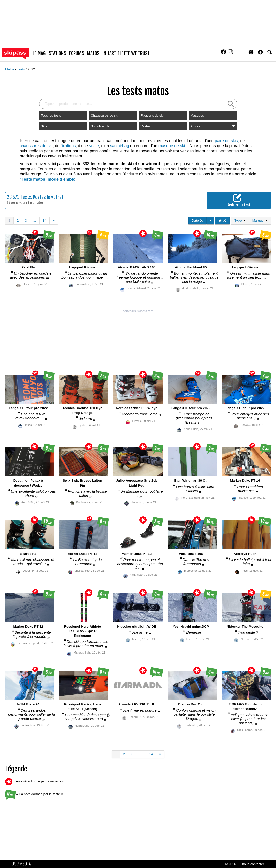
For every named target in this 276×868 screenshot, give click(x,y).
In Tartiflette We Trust (126, 53)
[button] (260, 52)
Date (197, 221)
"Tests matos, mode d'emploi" (49, 179)
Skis (44, 126)
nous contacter (253, 864)
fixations (68, 146)
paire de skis (226, 141)
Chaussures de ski (104, 115)
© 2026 (230, 864)
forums (76, 53)
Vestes (145, 126)
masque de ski (172, 146)
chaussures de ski (36, 146)
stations (57, 53)
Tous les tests (51, 115)
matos (93, 53)
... (35, 221)
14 (44, 221)
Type (240, 221)
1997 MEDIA (22, 864)
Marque (260, 221)
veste (94, 146)
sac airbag (120, 146)
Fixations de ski (152, 115)
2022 (31, 69)
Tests (21, 69)
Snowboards (100, 126)
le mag (39, 53)
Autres (213, 126)
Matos (10, 69)
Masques (197, 115)
